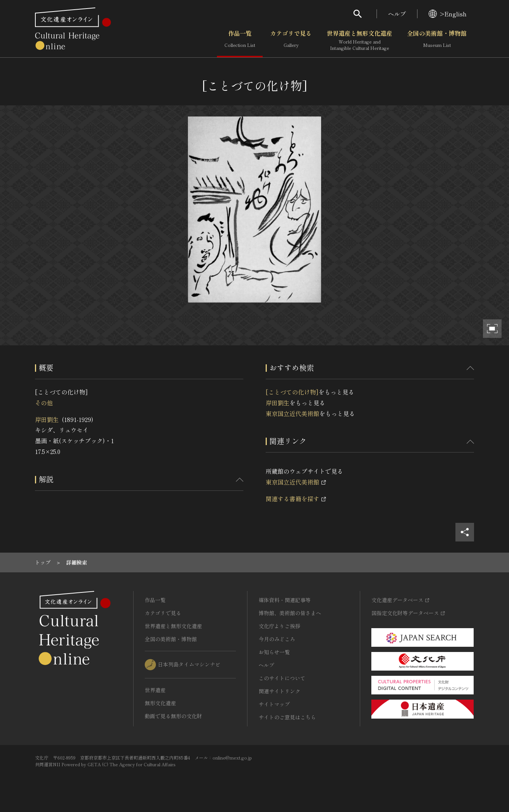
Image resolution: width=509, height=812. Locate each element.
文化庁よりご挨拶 (279, 626)
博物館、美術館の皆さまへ (290, 613)
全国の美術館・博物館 (437, 41)
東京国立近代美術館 (292, 413)
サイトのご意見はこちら (287, 717)
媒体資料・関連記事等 (285, 600)
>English (448, 14)
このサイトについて (282, 678)
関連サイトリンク (279, 691)
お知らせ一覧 (274, 652)
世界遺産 (155, 690)
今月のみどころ (277, 639)
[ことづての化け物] (292, 392)
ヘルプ (397, 14)
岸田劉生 (47, 419)
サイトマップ (274, 704)
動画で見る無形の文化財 (173, 716)
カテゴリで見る (291, 41)
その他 (44, 403)
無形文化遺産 (160, 703)
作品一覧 (240, 41)
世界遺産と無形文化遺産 (359, 41)
